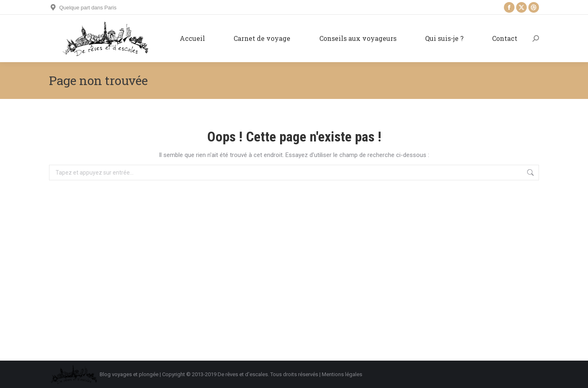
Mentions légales (342, 374)
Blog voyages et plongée (129, 374)
